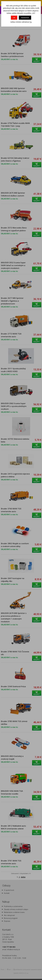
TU (31, 22)
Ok (14, 18)
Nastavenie (25, 18)
